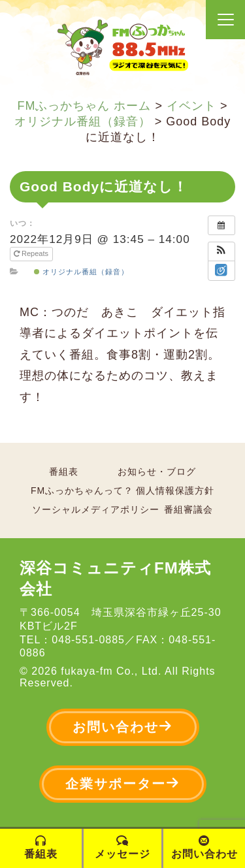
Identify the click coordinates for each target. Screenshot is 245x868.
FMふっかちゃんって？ (82, 490)
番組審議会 (188, 509)
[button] (221, 251)
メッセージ (122, 847)
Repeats (32, 253)
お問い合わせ (123, 727)
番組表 (64, 472)
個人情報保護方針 (175, 490)
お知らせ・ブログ (157, 472)
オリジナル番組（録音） (81, 272)
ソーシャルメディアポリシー (96, 509)
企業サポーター (123, 783)
